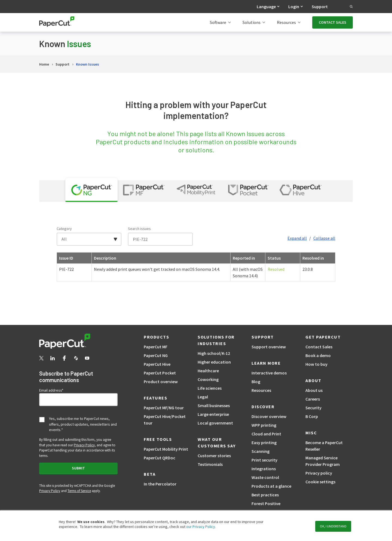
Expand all (297, 238)
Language (266, 7)
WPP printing (264, 425)
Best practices (265, 495)
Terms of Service (79, 491)
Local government (215, 423)
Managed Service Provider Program (323, 461)
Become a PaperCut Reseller (324, 446)
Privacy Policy (84, 445)
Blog (256, 382)
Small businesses (214, 405)
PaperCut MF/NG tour (164, 408)
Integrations (264, 469)
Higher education (214, 362)
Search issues (139, 229)
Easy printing (264, 442)
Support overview (269, 347)
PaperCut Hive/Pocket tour (165, 420)
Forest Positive (266, 503)
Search (345, 7)
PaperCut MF (156, 347)
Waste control (265, 477)
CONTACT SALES (333, 22)
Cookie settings (320, 482)
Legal (203, 397)
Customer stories (214, 456)
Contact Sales (319, 347)
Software (218, 22)
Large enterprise (213, 414)
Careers (313, 399)
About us (314, 390)
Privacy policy (319, 473)
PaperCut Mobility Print (166, 449)
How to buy (316, 364)
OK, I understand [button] (333, 526)
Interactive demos (269, 373)
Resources (286, 22)
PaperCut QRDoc (160, 458)
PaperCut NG (156, 355)
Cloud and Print (266, 434)
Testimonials (210, 464)
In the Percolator (160, 484)
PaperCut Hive (157, 364)
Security (313, 408)
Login (294, 7)
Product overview (161, 382)
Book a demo (318, 355)
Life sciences (210, 388)
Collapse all (324, 238)
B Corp (312, 416)
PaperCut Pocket (160, 373)
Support (320, 7)
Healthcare (208, 371)
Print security (264, 460)
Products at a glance (271, 486)
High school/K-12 (214, 353)
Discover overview (269, 416)
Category (64, 229)
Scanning (261, 451)
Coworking (208, 379)
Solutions (252, 22)
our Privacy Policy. (201, 527)
